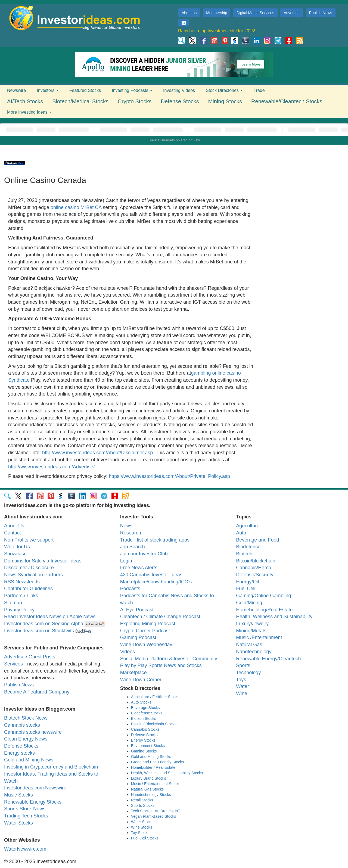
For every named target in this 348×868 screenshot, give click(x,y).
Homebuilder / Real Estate (153, 767)
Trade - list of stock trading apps (155, 540)
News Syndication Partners (33, 575)
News (126, 526)
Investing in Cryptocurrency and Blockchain (51, 767)
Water (242, 686)
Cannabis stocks (22, 725)
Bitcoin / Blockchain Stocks (154, 724)
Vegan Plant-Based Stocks (154, 816)
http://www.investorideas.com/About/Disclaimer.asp (97, 453)
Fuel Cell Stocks (145, 838)
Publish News (321, 13)
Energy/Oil (247, 582)
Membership (217, 13)
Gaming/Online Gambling (263, 596)
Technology (248, 673)
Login (126, 561)
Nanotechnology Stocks (151, 795)
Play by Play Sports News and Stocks (161, 665)
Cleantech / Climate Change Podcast (160, 617)
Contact (13, 533)
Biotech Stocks (144, 718)
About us (189, 13)
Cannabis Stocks (145, 729)
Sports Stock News (25, 809)
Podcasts (130, 589)
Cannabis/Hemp (254, 568)
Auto (241, 533)
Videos (128, 652)
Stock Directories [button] (224, 90)
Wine (242, 693)
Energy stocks (19, 753)
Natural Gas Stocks (147, 789)
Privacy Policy (19, 610)
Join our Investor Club (144, 554)
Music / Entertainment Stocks (156, 784)
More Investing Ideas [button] (29, 112)
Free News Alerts (139, 568)
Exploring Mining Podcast (148, 624)
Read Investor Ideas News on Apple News (50, 617)
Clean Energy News (26, 739)
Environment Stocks (148, 746)
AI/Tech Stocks (25, 101)
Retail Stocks (142, 800)
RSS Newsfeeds (22, 582)
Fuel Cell (246, 589)
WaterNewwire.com (25, 849)
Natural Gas (249, 645)
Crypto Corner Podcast (145, 631)
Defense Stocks (180, 101)
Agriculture (248, 526)
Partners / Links (21, 596)
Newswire (16, 90)
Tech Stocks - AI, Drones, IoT (156, 811)
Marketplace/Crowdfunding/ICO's (156, 582)
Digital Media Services (255, 13)
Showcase (15, 554)
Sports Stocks (143, 805)
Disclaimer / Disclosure (29, 568)
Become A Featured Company (37, 692)
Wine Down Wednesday (146, 645)
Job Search (133, 547)
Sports (243, 665)
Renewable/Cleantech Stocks (287, 101)
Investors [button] (47, 90)
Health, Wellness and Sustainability (274, 617)
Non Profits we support (29, 540)
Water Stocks (18, 823)
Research (131, 533)
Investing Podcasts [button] (132, 90)
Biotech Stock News (26, 718)
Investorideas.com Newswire (35, 788)
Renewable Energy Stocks (33, 802)
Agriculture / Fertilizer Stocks (155, 697)
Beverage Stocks (145, 708)
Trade (259, 90)
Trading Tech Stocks (26, 816)
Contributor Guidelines (28, 589)
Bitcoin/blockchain (256, 561)
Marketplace (133, 673)
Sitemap (13, 603)
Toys (241, 680)
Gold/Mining (249, 603)
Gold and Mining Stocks (151, 757)
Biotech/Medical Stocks (80, 101)
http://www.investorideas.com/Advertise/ (51, 467)
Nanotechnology (254, 652)
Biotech (244, 554)
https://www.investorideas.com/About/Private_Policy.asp (169, 476)
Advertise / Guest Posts (30, 657)
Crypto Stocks (135, 101)
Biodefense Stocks (147, 713)
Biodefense (248, 547)
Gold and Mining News (29, 760)
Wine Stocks (142, 827)
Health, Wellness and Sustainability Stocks (167, 773)
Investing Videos (179, 90)
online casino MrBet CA (76, 207)
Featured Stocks (85, 90)
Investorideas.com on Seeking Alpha (44, 624)
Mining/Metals (251, 631)
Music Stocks (18, 795)
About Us (14, 526)
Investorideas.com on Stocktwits (39, 631)
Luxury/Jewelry (252, 624)
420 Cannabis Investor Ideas (151, 575)
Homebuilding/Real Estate (264, 610)
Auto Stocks (141, 702)
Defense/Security (255, 575)
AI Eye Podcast (137, 610)
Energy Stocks (143, 740)
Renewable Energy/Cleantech (268, 659)
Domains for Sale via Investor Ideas (43, 561)
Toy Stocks (140, 833)
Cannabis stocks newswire (33, 732)
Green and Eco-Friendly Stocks (158, 762)
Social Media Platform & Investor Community (169, 659)
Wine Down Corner (141, 680)
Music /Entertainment (259, 637)
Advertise (291, 13)
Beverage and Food (257, 540)
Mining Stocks (225, 101)
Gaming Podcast (138, 637)
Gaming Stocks (144, 751)
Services (13, 664)
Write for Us (17, 547)
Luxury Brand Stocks (149, 778)
